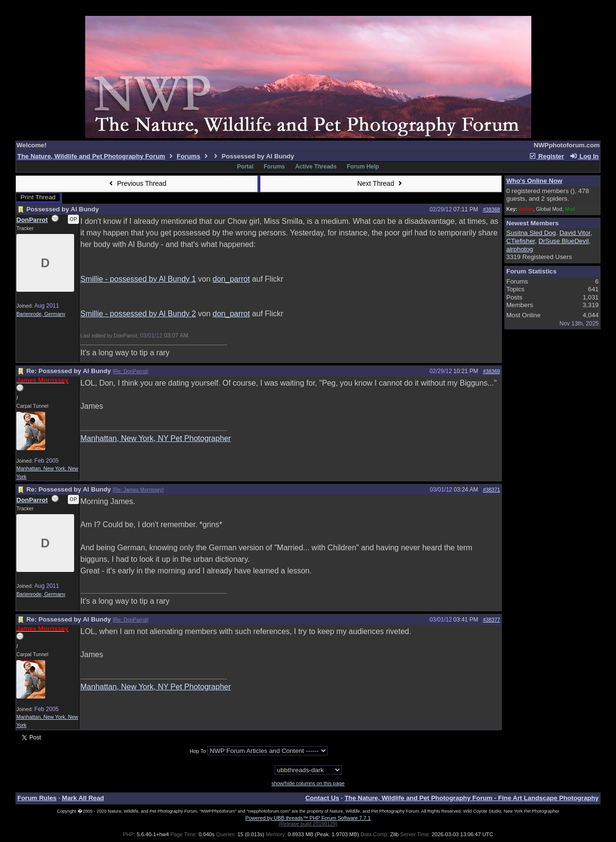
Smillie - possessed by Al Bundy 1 (138, 279)
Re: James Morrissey (138, 490)
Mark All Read (83, 798)
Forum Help (363, 167)
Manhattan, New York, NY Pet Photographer (156, 438)
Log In (584, 156)
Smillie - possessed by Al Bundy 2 (138, 314)
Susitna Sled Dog (531, 233)
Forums (188, 156)
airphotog (520, 249)
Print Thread (38, 197)
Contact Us (322, 798)
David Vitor (575, 233)
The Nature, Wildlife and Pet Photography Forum (91, 156)
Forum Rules (37, 798)
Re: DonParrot (130, 371)
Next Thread (381, 183)
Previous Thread (137, 183)
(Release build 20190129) (308, 824)
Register (546, 156)
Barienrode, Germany (41, 314)
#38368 (491, 209)
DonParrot (32, 220)
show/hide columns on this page (308, 783)
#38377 (491, 620)
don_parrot (231, 279)
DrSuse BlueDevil (564, 241)
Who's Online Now (534, 181)
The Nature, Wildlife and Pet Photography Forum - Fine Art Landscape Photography (472, 798)
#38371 (491, 490)
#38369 (491, 371)
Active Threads (316, 167)
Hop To (198, 751)
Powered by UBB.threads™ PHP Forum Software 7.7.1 (308, 818)
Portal (245, 167)
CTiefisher (521, 241)
